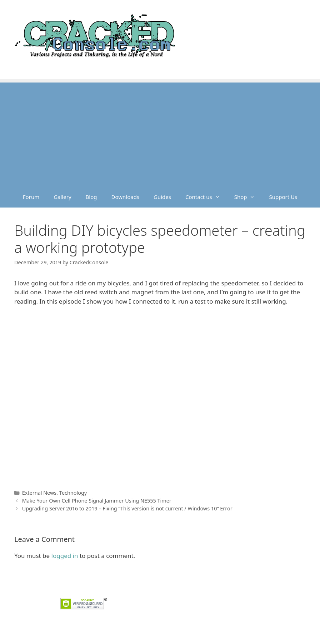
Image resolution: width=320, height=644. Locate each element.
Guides (162, 197)
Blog (91, 197)
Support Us (283, 197)
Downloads (126, 197)
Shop (248, 197)
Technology (73, 493)
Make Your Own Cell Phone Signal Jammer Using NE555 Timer (97, 501)
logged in (65, 556)
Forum (31, 197)
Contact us (206, 197)
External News (39, 493)
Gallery (62, 197)
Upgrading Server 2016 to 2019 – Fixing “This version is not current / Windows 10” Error (127, 508)
